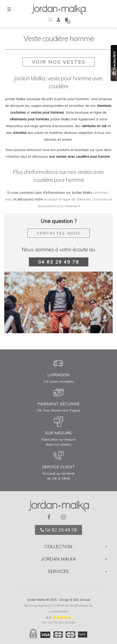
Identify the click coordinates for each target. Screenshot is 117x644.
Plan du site (66, 606)
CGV (53, 606)
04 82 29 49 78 (59, 262)
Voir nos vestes (59, 62)
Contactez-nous (59, 233)
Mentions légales (36, 606)
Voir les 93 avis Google (59, 622)
